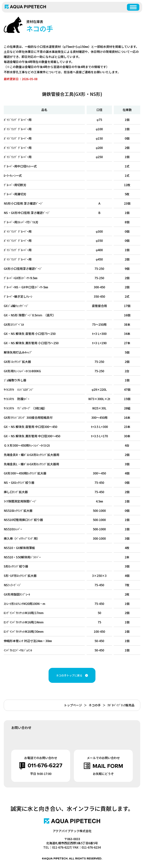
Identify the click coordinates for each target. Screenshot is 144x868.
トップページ (73, 705)
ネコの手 (95, 705)
